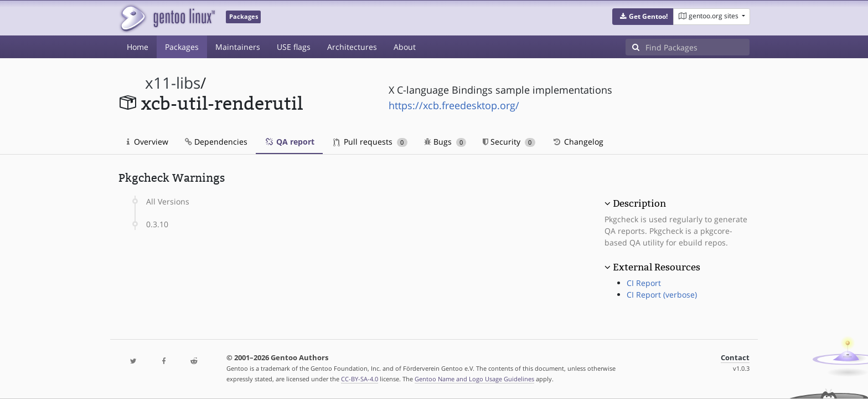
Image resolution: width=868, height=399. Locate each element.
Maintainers (238, 47)
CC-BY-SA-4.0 (360, 379)
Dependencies (216, 142)
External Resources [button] (657, 267)
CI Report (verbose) (662, 295)
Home (138, 47)
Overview (148, 142)
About (405, 47)
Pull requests (370, 142)
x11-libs (173, 83)
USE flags (294, 47)
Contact (735, 358)
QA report (289, 142)
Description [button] (639, 203)
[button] (643, 17)
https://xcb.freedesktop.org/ (454, 105)
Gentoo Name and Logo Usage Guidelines (474, 379)
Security (509, 142)
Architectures (352, 47)
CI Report (644, 283)
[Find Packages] (697, 47)
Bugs (445, 142)
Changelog (578, 142)
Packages (182, 47)
